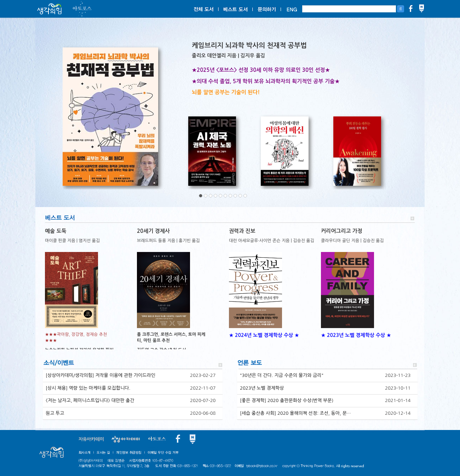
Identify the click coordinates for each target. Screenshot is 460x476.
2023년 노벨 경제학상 (262, 388)
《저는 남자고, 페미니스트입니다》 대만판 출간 (90, 400)
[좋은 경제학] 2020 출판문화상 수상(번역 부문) (287, 400)
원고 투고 (55, 413)
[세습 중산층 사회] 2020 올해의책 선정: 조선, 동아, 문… (295, 413)
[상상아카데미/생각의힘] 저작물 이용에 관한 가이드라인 (100, 375)
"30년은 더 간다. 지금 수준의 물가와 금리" (282, 375)
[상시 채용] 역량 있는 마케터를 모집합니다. (88, 388)
